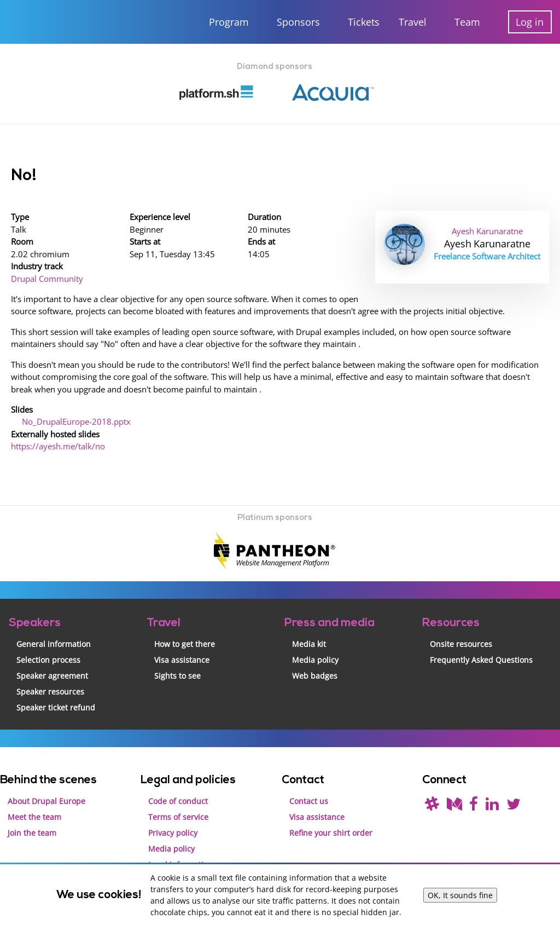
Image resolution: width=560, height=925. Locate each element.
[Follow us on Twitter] (514, 786)
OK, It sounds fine (460, 895)
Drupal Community (46, 271)
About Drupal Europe (46, 780)
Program (229, 22)
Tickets (364, 22)
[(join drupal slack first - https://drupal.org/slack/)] (432, 786)
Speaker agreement (52, 655)
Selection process (48, 640)
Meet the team (34, 796)
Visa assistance (182, 640)
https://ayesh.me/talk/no (56, 428)
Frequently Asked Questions (481, 640)
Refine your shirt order (331, 812)
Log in (530, 22)
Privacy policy (173, 812)
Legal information (180, 844)
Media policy (315, 640)
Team (467, 22)
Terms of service (178, 796)
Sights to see (177, 655)
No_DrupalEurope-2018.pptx (74, 405)
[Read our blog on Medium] (454, 786)
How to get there (185, 624)
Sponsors (298, 22)
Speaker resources (50, 671)
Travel (413, 22)
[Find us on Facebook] (474, 786)
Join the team (32, 812)
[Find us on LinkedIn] (492, 786)
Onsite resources (461, 624)
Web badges (315, 655)
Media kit (309, 624)
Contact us (309, 780)
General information (54, 624)
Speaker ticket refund (56, 687)
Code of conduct (178, 780)
